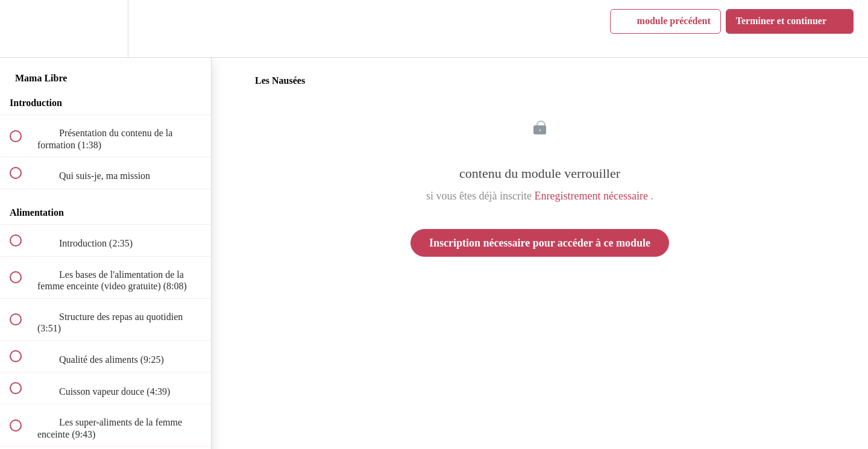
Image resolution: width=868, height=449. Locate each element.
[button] (22, 29)
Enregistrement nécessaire (593, 196)
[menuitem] (105, 29)
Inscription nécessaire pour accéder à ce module (540, 243)
